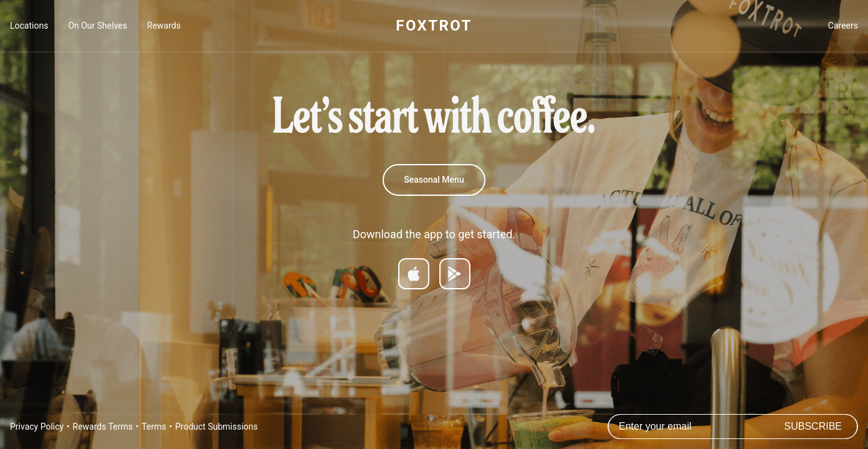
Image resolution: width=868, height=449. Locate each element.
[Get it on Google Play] (455, 274)
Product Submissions (217, 427)
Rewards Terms (103, 427)
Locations (29, 26)
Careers (843, 26)
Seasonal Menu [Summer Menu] (434, 180)
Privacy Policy (37, 427)
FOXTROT (434, 26)
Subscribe (813, 426)
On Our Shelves (98, 26)
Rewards (164, 26)
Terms (154, 427)
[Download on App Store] (414, 274)
